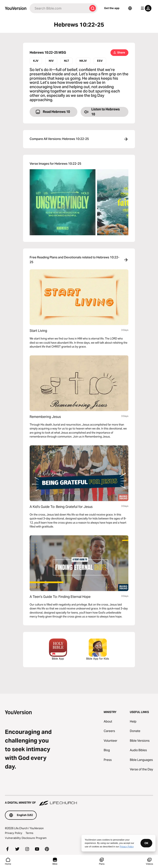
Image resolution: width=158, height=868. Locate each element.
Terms (29, 833)
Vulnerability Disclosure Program (26, 838)
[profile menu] (145, 8)
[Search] (59, 8)
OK (146, 843)
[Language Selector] (130, 8)
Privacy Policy (14, 833)
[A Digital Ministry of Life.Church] (79, 801)
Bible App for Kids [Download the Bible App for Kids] (98, 649)
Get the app (112, 8)
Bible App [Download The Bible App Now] (58, 649)
